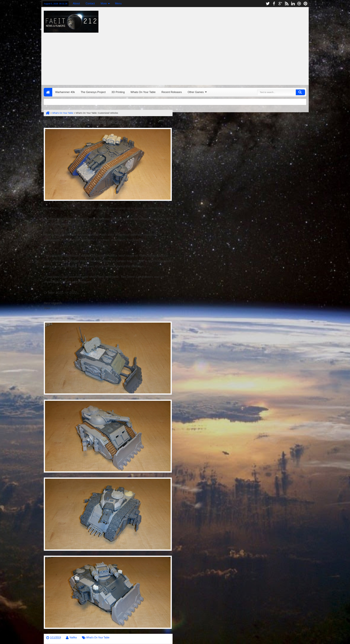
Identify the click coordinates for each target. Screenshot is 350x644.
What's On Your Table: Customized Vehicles (83, 122)
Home (48, 92)
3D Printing (118, 92)
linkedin (293, 4)
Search (300, 92)
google (280, 4)
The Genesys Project (93, 92)
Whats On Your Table (143, 92)
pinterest (306, 4)
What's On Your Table (98, 638)
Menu (118, 3)
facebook (274, 4)
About (76, 3)
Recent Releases (172, 92)
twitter (268, 4)
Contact (90, 3)
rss (287, 4)
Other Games (196, 92)
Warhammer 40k (65, 92)
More (104, 3)
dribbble (299, 4)
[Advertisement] (240, 45)
